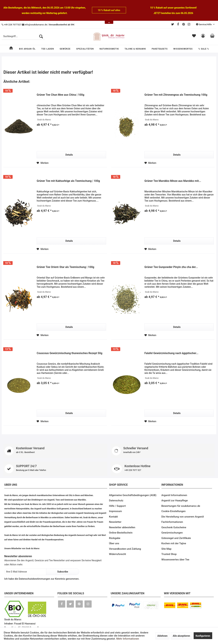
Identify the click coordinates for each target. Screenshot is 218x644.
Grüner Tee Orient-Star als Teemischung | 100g (65, 267)
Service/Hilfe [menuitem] (204, 24)
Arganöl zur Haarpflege (175, 500)
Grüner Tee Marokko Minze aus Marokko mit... (173, 181)
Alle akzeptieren (181, 636)
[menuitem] (23, 36)
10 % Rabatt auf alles (109, 10)
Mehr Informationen (128, 639)
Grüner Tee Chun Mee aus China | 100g (60, 95)
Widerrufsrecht (118, 554)
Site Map (166, 549)
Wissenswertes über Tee (175, 560)
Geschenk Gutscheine (174, 527)
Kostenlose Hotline (163, 469)
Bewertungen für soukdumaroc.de (181, 506)
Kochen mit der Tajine (174, 543)
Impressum (115, 511)
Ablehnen (162, 636)
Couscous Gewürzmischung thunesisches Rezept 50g (69, 353)
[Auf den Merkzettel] (43, 163)
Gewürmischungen (172, 533)
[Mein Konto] (203, 36)
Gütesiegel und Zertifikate (176, 538)
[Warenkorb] (212, 36)
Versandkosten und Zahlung (125, 549)
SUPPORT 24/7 (55, 469)
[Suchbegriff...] (23, 36)
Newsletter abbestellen (122, 527)
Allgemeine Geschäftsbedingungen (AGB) (133, 495)
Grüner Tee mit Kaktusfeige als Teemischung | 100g (68, 181)
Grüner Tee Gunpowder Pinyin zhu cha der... (171, 267)
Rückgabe (115, 538)
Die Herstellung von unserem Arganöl (183, 517)
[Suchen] (41, 36)
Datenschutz (116, 500)
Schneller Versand (163, 451)
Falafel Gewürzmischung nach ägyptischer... (171, 353)
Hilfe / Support (117, 506)
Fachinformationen (172, 522)
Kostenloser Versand (55, 451)
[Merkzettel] (194, 36)
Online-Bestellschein (121, 533)
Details (85, 154)
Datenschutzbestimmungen (34, 579)
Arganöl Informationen (174, 495)
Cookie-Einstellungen (174, 511)
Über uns (114, 543)
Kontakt (113, 517)
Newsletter (115, 522)
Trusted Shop (169, 554)
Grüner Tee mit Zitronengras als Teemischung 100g (176, 95)
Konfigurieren (203, 636)
